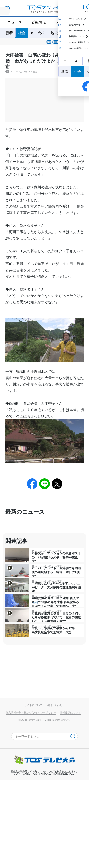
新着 (9, 33)
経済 (68, 43)
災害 (17, 43)
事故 (44, 43)
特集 (67, 33)
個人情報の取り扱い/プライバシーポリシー (31, 801)
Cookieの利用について (58, 808)
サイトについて (33, 793)
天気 (59, 22)
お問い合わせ (54, 793)
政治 (80, 43)
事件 (56, 43)
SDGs (30, 43)
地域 (54, 33)
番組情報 (39, 22)
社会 (22, 33)
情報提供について (70, 801)
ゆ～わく (38, 33)
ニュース (15, 22)
